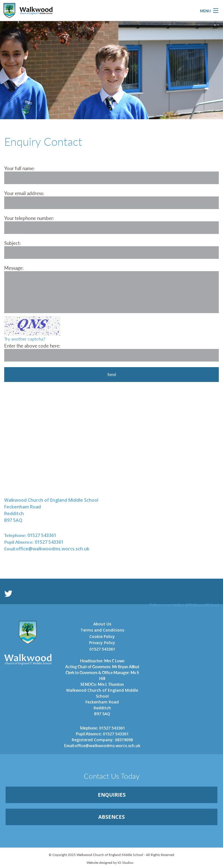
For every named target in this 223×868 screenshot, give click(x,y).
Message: (14, 268)
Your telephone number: (29, 218)
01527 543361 (102, 649)
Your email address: (24, 193)
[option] (112, 84)
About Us (102, 624)
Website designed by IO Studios (110, 863)
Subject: (12, 243)
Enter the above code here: (32, 346)
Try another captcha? (25, 339)
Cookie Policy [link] (102, 636)
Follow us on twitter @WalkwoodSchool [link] (184, 605)
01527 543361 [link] (30, 535)
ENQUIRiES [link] (112, 795)
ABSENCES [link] (112, 817)
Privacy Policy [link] (102, 643)
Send (112, 374)
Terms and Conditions (102, 630)
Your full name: (19, 168)
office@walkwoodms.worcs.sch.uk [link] (47, 549)
